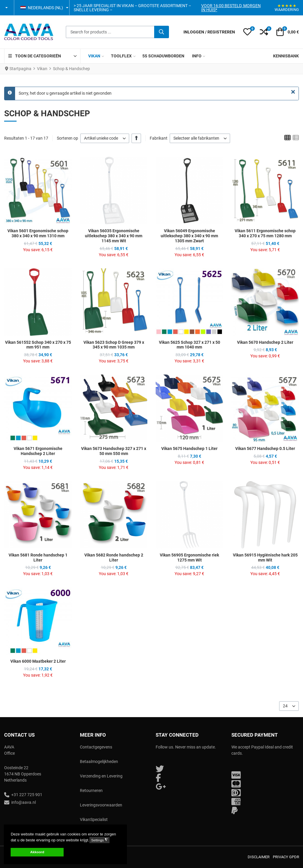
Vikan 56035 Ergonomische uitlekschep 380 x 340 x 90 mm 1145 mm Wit (114, 236)
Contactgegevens (96, 747)
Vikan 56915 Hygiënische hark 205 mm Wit (265, 558)
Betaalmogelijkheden (99, 761)
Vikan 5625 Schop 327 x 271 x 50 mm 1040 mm (190, 345)
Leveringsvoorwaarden (101, 805)
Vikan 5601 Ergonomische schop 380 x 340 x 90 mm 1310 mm (38, 233)
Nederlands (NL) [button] (42, 8)
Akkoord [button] (37, 852)
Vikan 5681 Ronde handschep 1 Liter (38, 558)
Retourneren (91, 790)
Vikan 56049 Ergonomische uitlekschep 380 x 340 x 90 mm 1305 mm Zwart (189, 236)
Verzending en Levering (101, 776)
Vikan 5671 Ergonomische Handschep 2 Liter (38, 451)
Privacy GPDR (286, 857)
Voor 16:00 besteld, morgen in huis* (231, 8)
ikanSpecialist (95, 819)
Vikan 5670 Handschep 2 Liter (265, 342)
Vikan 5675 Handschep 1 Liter (189, 448)
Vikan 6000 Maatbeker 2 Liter (38, 661)
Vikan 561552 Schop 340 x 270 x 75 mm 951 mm (38, 345)
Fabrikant (159, 138)
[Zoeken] (162, 32)
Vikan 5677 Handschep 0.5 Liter (265, 448)
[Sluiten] (293, 92)
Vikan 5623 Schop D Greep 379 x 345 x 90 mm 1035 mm (114, 345)
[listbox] (105, 138)
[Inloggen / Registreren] (209, 32)
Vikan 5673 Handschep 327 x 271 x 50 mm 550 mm (114, 451)
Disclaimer (259, 857)
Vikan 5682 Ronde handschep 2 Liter (114, 558)
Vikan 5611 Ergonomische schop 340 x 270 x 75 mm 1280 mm (265, 233)
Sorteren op (67, 138)
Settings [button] (99, 840)
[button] (7, 8)
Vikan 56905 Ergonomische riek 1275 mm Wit (189, 558)
